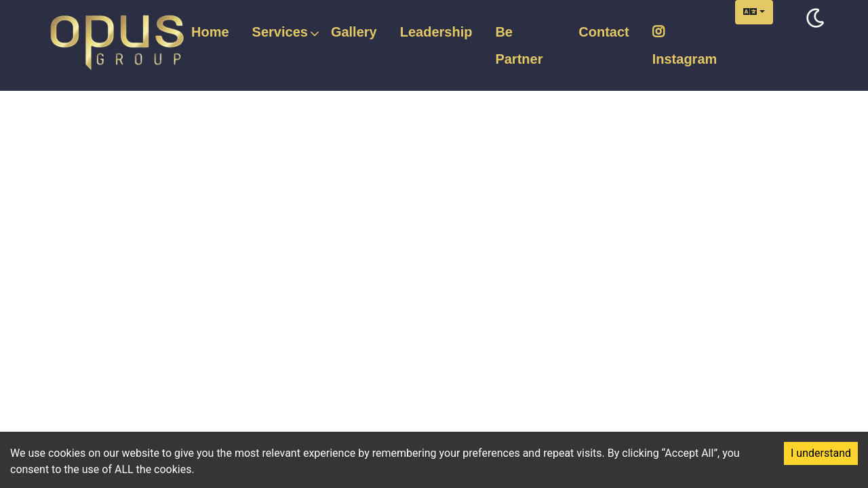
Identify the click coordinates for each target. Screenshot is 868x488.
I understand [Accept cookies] (821, 453)
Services (280, 33)
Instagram (685, 46)
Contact (604, 32)
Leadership (436, 32)
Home (210, 32)
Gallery (354, 32)
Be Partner (519, 45)
